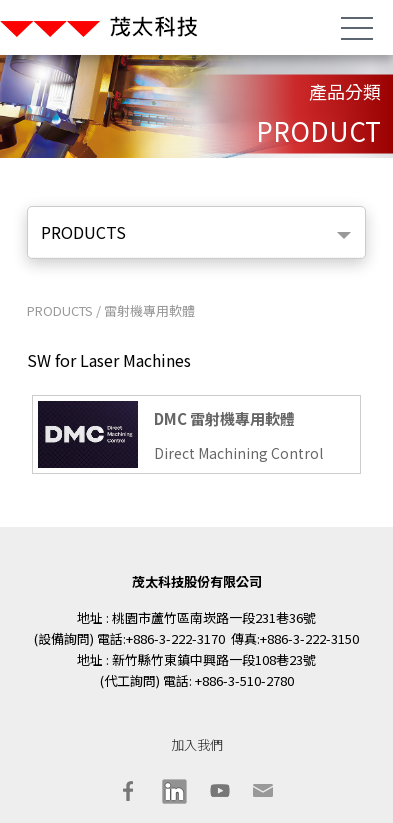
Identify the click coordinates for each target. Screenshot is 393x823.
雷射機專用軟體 (149, 310)
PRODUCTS (83, 232)
